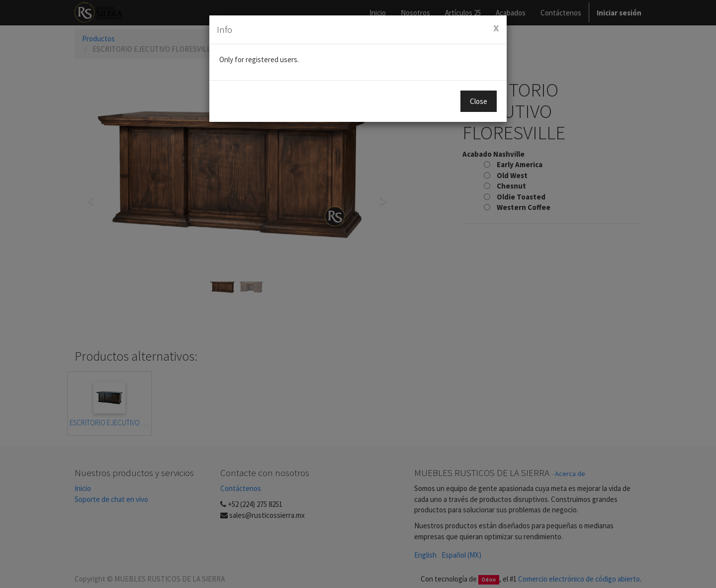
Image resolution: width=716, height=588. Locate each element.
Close (479, 101)
